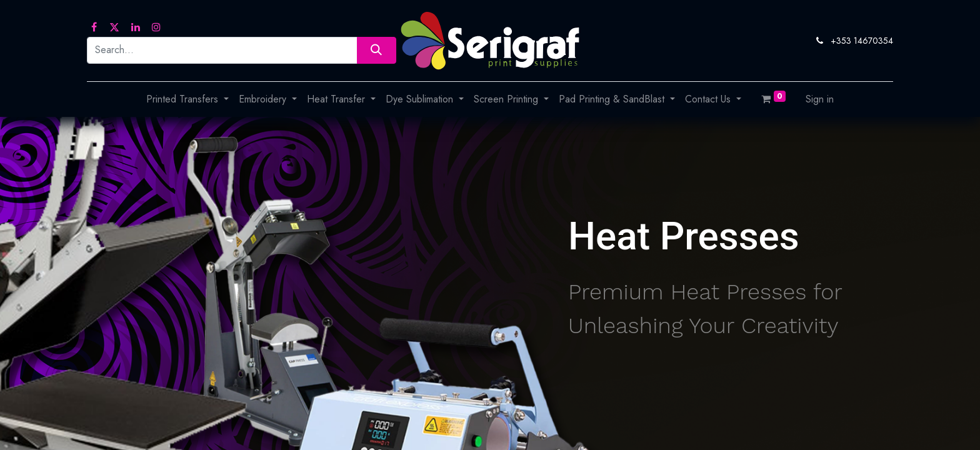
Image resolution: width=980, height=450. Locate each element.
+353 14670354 (862, 41)
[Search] (377, 50)
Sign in (820, 99)
